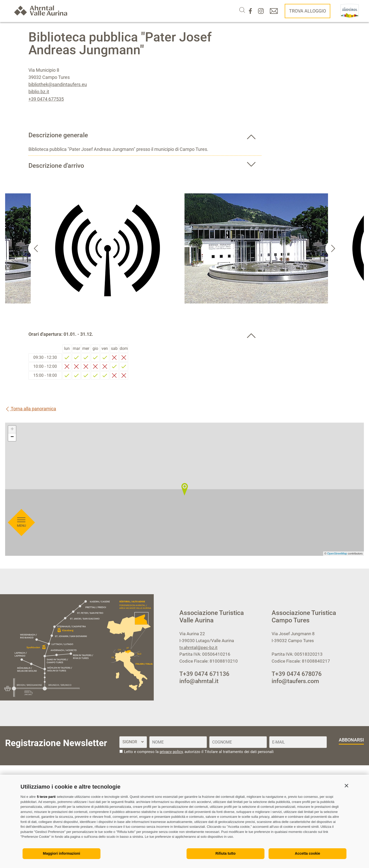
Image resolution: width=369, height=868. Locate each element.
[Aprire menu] (21, 286)
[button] (346, 786)
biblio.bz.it (39, 92)
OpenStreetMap (338, 553)
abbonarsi (351, 740)
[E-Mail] (298, 742)
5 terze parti (46, 797)
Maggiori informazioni (61, 853)
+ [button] (12, 430)
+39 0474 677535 (46, 99)
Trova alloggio (307, 11)
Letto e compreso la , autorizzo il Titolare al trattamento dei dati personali (199, 752)
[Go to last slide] (36, 248)
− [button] (12, 437)
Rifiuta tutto (226, 853)
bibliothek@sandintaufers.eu (58, 84)
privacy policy (171, 752)
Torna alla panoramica (31, 409)
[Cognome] (238, 742)
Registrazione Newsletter (56, 743)
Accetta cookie (308, 853)
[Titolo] (133, 742)
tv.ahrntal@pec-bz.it (198, 647)
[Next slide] (333, 248)
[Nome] (178, 742)
